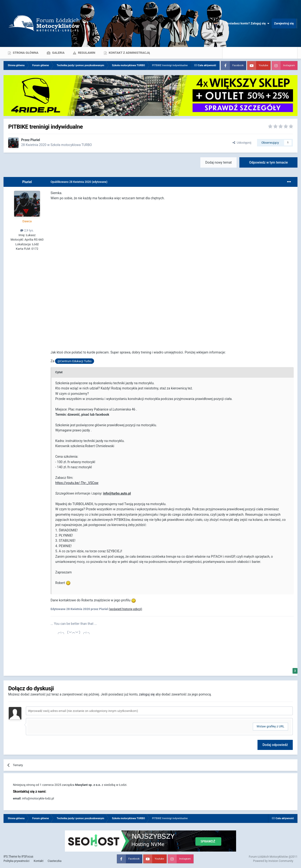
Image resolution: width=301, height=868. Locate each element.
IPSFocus (27, 856)
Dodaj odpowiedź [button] (275, 745)
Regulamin (86, 53)
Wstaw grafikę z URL (270, 726)
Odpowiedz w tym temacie (268, 162)
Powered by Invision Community (273, 861)
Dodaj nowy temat (218, 162)
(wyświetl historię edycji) (126, 609)
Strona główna (25, 53)
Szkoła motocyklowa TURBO (71, 145)
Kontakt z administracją (129, 53)
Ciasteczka (55, 861)
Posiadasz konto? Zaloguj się (247, 23)
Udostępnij (242, 143)
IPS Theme (10, 856)
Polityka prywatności (16, 861)
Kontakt (38, 861)
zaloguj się (147, 694)
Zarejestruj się (284, 23)
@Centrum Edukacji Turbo (75, 361)
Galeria (58, 53)
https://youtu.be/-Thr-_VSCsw (77, 483)
